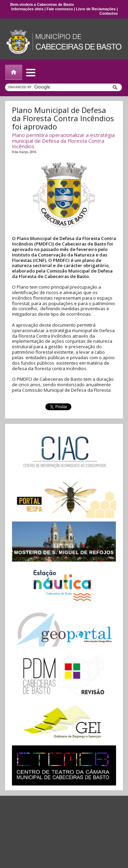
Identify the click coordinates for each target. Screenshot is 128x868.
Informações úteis (27, 9)
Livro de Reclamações (96, 9)
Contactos (109, 13)
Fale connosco (60, 9)
